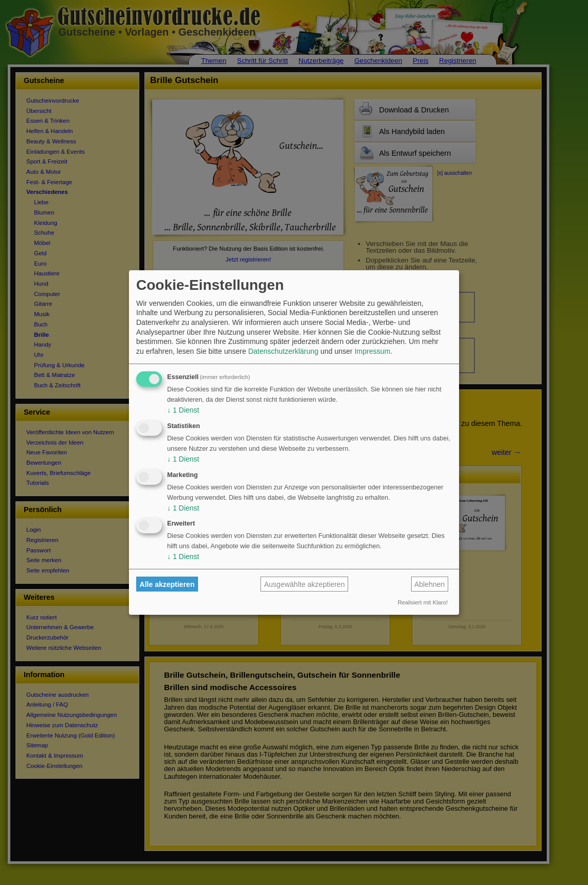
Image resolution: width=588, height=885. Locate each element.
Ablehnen (429, 584)
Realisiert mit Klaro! (423, 602)
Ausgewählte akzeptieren (304, 584)
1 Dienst (183, 410)
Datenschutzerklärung (283, 351)
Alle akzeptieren (167, 584)
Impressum (372, 351)
